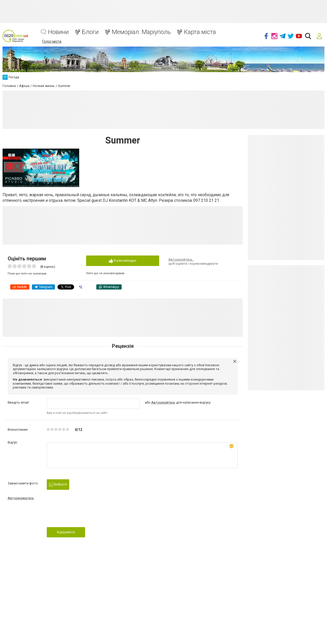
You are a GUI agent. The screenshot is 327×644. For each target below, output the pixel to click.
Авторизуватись (21, 498)
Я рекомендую (123, 261)
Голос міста (52, 41)
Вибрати (58, 485)
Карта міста (200, 32)
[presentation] (86, 515)
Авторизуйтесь (181, 259)
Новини (58, 32)
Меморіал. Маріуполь (141, 32)
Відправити (66, 532)
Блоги (90, 32)
